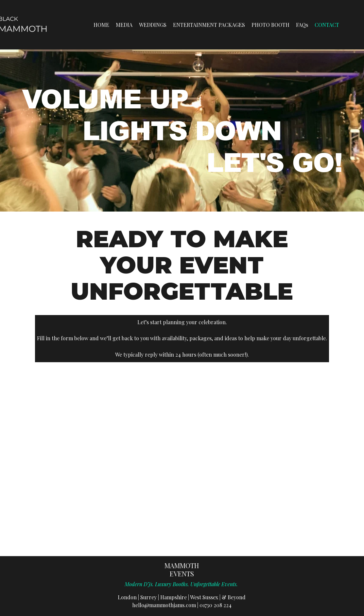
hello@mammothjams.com (164, 605)
